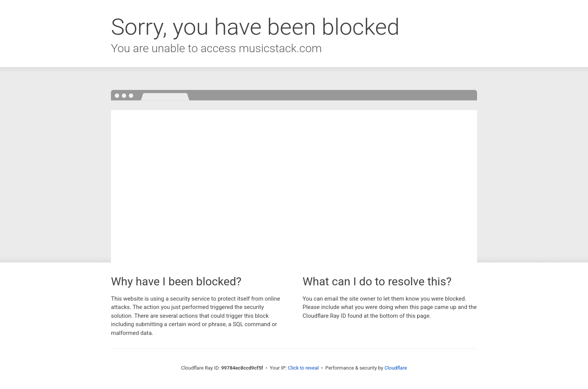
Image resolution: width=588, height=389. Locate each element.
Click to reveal (303, 368)
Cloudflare (396, 368)
